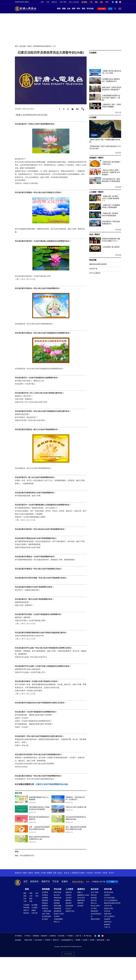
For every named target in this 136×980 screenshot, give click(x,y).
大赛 (48, 2)
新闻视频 (46, 889)
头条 (69, 9)
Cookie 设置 (68, 954)
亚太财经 (45, 919)
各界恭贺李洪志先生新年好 (42, 46)
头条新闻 (93, 53)
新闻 (59, 9)
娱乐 (37, 893)
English (82, 873)
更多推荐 (118, 153)
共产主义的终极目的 (111, 900)
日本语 (105, 873)
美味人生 (94, 903)
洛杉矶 (37, 873)
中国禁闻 (45, 898)
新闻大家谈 (57, 892)
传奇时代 (107, 895)
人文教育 (69, 889)
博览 (84, 9)
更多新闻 (118, 187)
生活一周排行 (95, 235)
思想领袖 (57, 903)
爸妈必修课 (69, 906)
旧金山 (60, 873)
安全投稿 (61, 936)
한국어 (111, 873)
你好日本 (94, 895)
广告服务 (70, 936)
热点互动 (57, 895)
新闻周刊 (45, 906)
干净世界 (47, 940)
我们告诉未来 (109, 892)
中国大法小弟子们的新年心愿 (76, 807)
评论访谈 (90, 9)
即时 (79, 9)
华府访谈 (45, 908)
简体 (65, 2)
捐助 (96, 2)
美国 (25, 896)
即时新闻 (26, 908)
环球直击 (45, 895)
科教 (31, 901)
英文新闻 (84, 2)
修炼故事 (107, 924)
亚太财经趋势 (46, 916)
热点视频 (34, 905)
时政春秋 (57, 900)
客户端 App (88, 936)
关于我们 (27, 936)
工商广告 (107, 927)
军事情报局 (57, 908)
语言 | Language (74, 2)
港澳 (31, 893)
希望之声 (56, 940)
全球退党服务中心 (67, 940)
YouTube (120, 2)
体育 (37, 896)
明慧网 (78, 940)
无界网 (92, 940)
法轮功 (29, 46)
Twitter (116, 2)
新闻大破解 (57, 906)
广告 (91, 2)
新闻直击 (45, 903)
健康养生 (81, 889)
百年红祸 (107, 911)
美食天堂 (94, 900)
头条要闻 (26, 905)
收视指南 (36, 936)
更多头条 (118, 112)
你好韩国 (94, 898)
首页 (16, 46)
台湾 (31, 896)
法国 (55, 873)
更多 (108, 940)
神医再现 (80, 903)
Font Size (77, 109)
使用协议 (53, 936)
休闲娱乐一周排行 (96, 158)
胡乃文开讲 (81, 898)
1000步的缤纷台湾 (96, 915)
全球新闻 (45, 892)
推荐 (74, 9)
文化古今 (69, 908)
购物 (107, 2)
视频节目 (46, 881)
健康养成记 (81, 900)
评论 (25, 899)
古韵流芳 (69, 898)
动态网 (85, 940)
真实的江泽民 (109, 908)
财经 (31, 899)
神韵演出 (26, 913)
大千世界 (94, 908)
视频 (64, 9)
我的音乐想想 (95, 919)
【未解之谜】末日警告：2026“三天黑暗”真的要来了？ (111, 198)
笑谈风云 (69, 895)
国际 (25, 893)
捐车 (101, 2)
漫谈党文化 (108, 922)
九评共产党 (93, 269)
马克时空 (57, 916)
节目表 (56, 881)
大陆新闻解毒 (58, 919)
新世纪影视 (101, 940)
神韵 (42, 2)
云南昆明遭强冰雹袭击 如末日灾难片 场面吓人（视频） (111, 98)
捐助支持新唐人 (78, 882)
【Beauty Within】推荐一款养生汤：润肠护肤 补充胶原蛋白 (111, 172)
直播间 (65, 881)
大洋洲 (43, 873)
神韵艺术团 (28, 940)
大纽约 (25, 873)
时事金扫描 (57, 898)
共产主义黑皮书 (95, 273)
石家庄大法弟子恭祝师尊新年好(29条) (52, 784)
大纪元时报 (38, 940)
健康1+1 (80, 892)
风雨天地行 (108, 914)
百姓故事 (107, 919)
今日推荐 (93, 117)
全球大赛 (34, 913)
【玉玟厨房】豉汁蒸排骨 (111, 247)
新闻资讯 (34, 881)
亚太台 (67, 873)
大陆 (25, 901)
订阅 (112, 882)
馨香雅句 (69, 900)
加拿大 (31, 873)
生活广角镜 (94, 892)
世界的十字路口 (59, 914)
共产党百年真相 (109, 898)
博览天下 (26, 910)
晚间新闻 (45, 900)
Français (90, 873)
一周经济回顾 (46, 911)
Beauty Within (95, 906)
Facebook (113, 2)
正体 (61, 2)
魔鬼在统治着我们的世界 (98, 264)
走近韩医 (80, 906)
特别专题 (93, 260)
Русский (98, 873)
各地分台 (54, 2)
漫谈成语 (69, 903)
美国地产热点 (70, 911)
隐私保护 (44, 936)
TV (111, 9)
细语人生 (57, 922)
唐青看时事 (57, 911)
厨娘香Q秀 (94, 911)
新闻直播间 (102, 9)
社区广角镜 (46, 914)
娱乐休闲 (95, 889)
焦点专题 (23, 46)
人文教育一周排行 (96, 192)
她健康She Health (83, 895)
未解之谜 (69, 892)
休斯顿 (49, 873)
